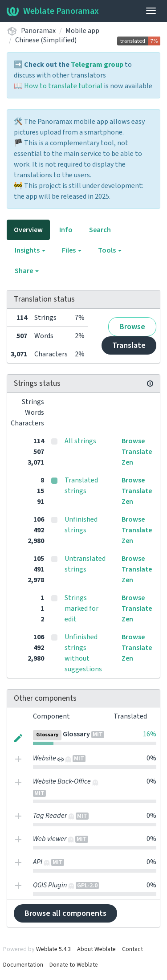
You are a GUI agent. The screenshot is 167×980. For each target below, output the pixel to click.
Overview (28, 230)
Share (27, 271)
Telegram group (97, 65)
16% (150, 734)
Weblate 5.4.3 (53, 949)
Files (72, 250)
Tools (110, 250)
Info (66, 230)
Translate (129, 345)
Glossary (76, 734)
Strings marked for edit (81, 608)
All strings (80, 441)
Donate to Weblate (74, 965)
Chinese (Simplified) (46, 40)
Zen (127, 462)
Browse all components (65, 913)
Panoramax (38, 31)
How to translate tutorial (63, 86)
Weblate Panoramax (53, 11)
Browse (132, 327)
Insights (30, 250)
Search (100, 230)
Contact (132, 949)
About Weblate (96, 949)
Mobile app (82, 31)
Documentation (23, 965)
